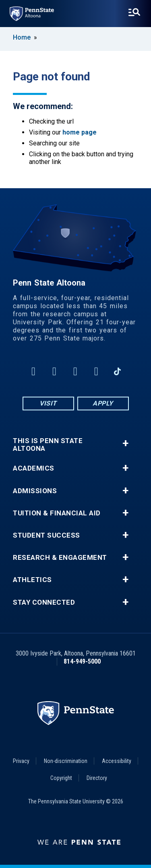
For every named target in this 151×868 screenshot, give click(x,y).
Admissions (35, 491)
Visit (48, 403)
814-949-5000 (82, 661)
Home (22, 37)
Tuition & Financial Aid (57, 513)
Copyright (61, 778)
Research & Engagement (60, 558)
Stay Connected (44, 602)
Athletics (32, 580)
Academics (34, 468)
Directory (97, 778)
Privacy (21, 761)
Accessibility (117, 761)
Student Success (47, 535)
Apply (103, 403)
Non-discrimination (66, 761)
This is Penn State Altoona (48, 445)
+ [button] (125, 443)
